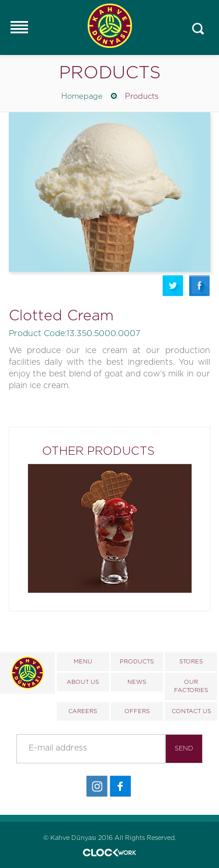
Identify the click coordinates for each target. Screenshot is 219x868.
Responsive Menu (19, 27)
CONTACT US (191, 711)
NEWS (137, 682)
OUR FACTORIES (191, 686)
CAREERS (83, 711)
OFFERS (137, 711)
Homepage (82, 97)
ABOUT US (83, 682)
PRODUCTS (137, 662)
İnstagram (97, 786)
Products (142, 97)
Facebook (200, 286)
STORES (191, 662)
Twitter (173, 286)
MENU (83, 662)
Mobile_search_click (198, 29)
